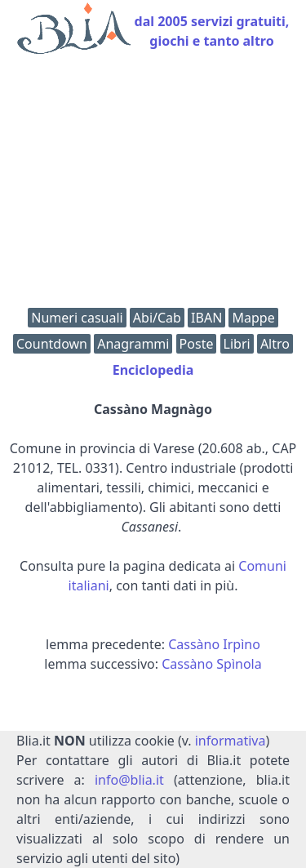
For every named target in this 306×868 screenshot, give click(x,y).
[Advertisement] (153, 185)
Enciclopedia (153, 370)
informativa (231, 741)
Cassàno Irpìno (214, 644)
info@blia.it (129, 780)
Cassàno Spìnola (212, 664)
